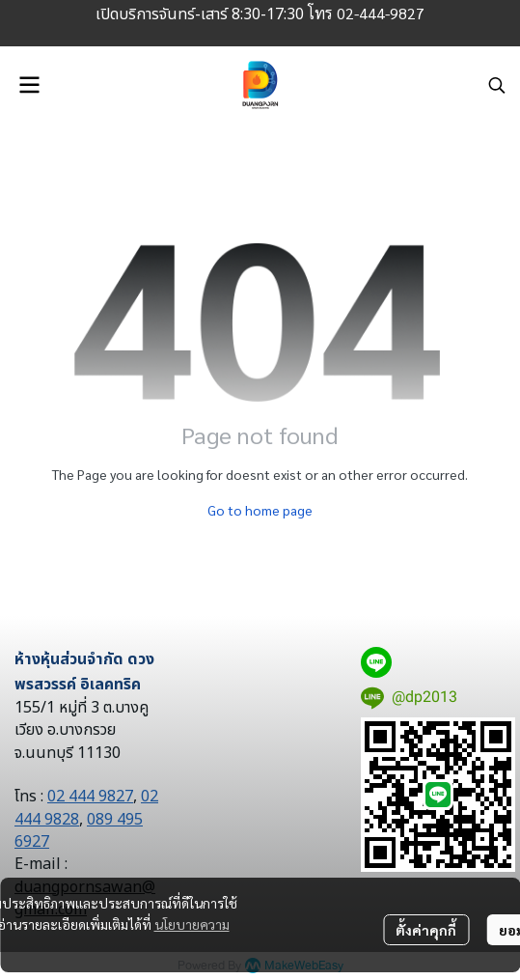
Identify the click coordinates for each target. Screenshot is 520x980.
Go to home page (260, 510)
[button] (497, 85)
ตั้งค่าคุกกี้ (426, 930)
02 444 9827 (90, 797)
